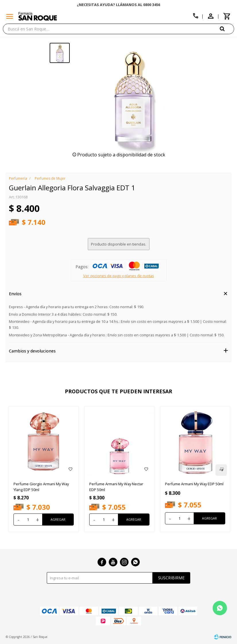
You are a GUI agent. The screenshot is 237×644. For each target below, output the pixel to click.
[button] (227, 29)
